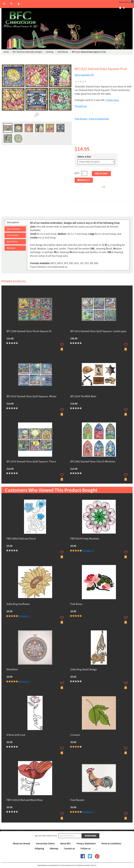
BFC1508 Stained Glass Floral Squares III (29, 331)
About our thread (21, 844)
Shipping (39, 849)
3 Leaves (75, 735)
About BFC (66, 844)
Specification (14, 229)
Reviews (11, 248)
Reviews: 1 (24, 616)
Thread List (81, 106)
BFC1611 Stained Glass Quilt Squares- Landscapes (98, 331)
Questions (12, 242)
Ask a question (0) (84, 75)
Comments (13, 235)
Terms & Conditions (111, 844)
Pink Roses (76, 604)
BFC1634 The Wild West (83, 397)
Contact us (69, 849)
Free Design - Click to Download (92, 119)
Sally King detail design (84, 670)
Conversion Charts (45, 844)
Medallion (12, 670)
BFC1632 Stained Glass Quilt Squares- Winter (32, 397)
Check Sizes (113, 100)
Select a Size (84, 157)
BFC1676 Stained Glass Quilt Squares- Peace (31, 462)
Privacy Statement (86, 844)
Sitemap (54, 849)
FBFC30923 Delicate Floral (21, 539)
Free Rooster (77, 800)
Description (13, 222)
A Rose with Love (16, 735)
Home (6, 52)
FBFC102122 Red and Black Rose (25, 800)
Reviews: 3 (88, 551)
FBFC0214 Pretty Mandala (85, 539)
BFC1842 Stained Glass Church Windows (93, 462)
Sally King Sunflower (18, 604)
